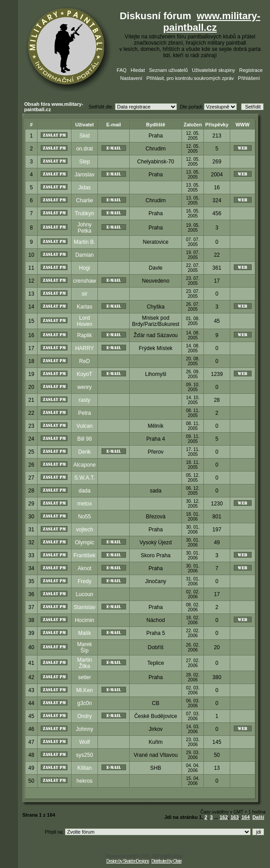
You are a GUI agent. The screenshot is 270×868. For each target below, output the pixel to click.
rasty (84, 400)
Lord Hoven (85, 321)
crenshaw (84, 281)
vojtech (84, 530)
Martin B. (84, 242)
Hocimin (84, 620)
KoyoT (85, 374)
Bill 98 (85, 439)
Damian (84, 255)
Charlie (84, 200)
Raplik (84, 335)
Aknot (85, 568)
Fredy (85, 581)
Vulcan (84, 426)
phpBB (131, 856)
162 (224, 817)
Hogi (85, 268)
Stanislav (85, 607)
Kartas (85, 307)
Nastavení (131, 78)
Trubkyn (85, 213)
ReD (84, 361)
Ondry (85, 716)
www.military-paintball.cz (212, 22)
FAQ (122, 70)
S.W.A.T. (84, 478)
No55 (85, 517)
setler (84, 677)
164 (245, 817)
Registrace (251, 70)
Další (258, 817)
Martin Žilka (84, 663)
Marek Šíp (84, 647)
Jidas (84, 188)
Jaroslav (85, 175)
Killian (84, 768)
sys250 (84, 755)
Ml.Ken (84, 690)
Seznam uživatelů (168, 70)
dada (85, 491)
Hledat (138, 70)
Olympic (84, 542)
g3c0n (85, 703)
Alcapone (84, 465)
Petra (85, 413)
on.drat (84, 149)
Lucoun (84, 594)
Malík (85, 633)
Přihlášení (249, 78)
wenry (84, 387)
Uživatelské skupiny (213, 70)
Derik (84, 452)
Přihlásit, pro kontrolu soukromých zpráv (190, 78)
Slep (84, 162)
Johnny (85, 729)
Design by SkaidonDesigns (128, 861)
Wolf (84, 742)
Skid (84, 136)
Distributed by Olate (166, 861)
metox (85, 504)
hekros (84, 781)
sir (85, 294)
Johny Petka (84, 228)
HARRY (84, 348)
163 (235, 817)
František (84, 555)
